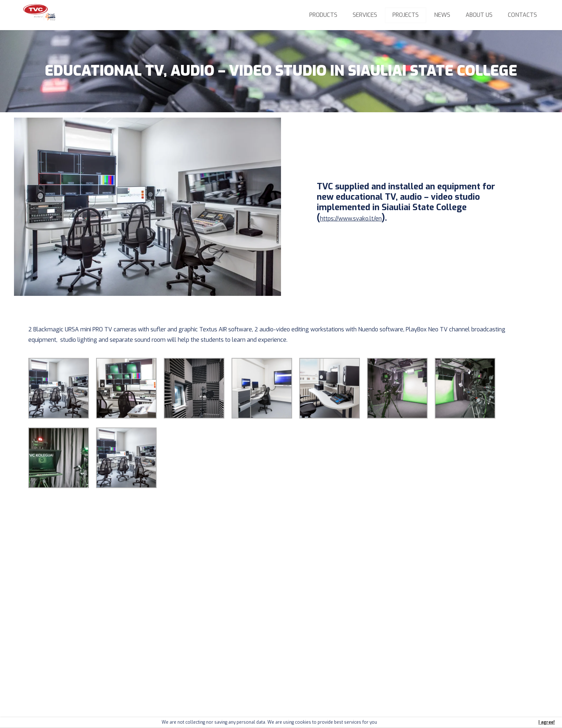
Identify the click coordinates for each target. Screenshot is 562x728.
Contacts (522, 15)
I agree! (547, 722)
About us (479, 15)
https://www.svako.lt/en (351, 219)
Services (365, 15)
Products (323, 15)
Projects (406, 15)
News (442, 15)
